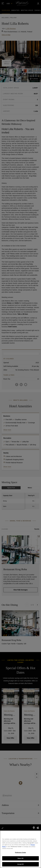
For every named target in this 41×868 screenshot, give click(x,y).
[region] (20, 849)
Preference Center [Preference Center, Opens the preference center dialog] (21, 852)
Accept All (20, 864)
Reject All (20, 858)
